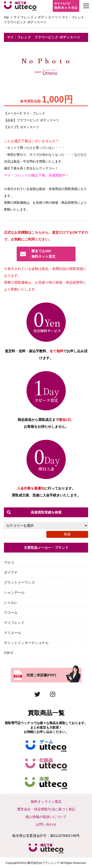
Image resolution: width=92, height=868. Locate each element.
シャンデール (14, 592)
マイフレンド (24, 17)
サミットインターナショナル (26, 643)
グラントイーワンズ (19, 582)
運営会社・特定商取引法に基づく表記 (46, 809)
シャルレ (11, 603)
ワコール (11, 613)
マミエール (13, 633)
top (6, 17)
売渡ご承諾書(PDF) (41, 675)
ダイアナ (11, 572)
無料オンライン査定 (46, 802)
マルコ (9, 562)
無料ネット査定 (52, 254)
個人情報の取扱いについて (46, 817)
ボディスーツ (48, 17)
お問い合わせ (46, 824)
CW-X (8, 653)
